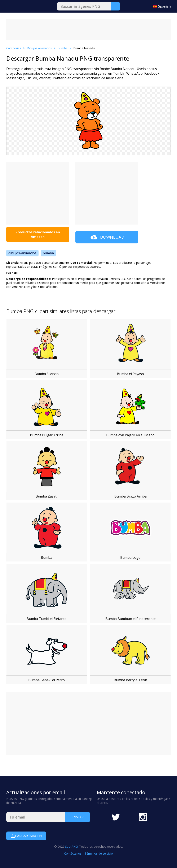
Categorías (14, 48)
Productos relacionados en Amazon (38, 234)
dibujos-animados (22, 253)
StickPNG (71, 847)
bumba (48, 253)
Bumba (63, 48)
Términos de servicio (99, 853)
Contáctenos (73, 853)
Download (107, 237)
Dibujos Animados (39, 48)
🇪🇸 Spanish (162, 6)
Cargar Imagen (26, 836)
